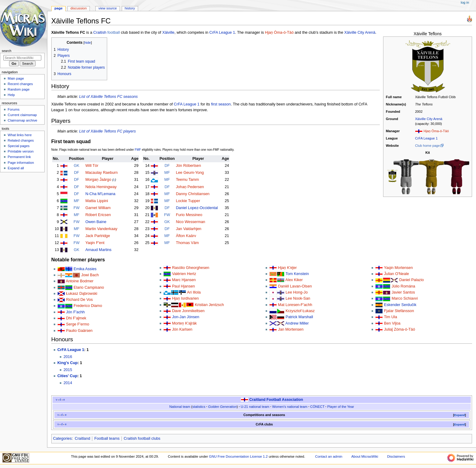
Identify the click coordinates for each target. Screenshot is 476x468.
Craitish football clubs (142, 439)
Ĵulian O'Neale (396, 274)
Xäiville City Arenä (429, 119)
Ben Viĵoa (392, 323)
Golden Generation (223, 407)
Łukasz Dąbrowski (82, 294)
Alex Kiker (294, 280)
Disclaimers (396, 456)
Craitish (100, 33)
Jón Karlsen (182, 329)
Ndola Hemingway (101, 187)
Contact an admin (329, 456)
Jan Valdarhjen (189, 229)
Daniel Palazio (411, 280)
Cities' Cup (67, 376)
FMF (138, 150)
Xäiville (168, 33)
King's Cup (67, 363)
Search (7, 51)
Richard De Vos (79, 300)
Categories (62, 439)
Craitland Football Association (276, 400)
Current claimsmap (22, 115)
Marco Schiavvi (405, 298)
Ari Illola (194, 292)
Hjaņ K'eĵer (287, 268)
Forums (14, 109)
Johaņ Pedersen (190, 187)
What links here (20, 135)
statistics (199, 407)
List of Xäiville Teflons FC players (107, 131)
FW (76, 208)
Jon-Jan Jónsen (186, 317)
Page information (21, 163)
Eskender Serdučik (400, 305)
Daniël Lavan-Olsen (295, 286)
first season (221, 104)
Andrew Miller (297, 323)
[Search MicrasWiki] (22, 58)
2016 (68, 357)
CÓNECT (317, 407)
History (130, 8)
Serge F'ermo (77, 324)
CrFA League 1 (426, 138)
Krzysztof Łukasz (300, 311)
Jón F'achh (75, 312)
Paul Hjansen (184, 286)
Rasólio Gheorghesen (191, 268)
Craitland (82, 439)
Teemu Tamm (187, 180)
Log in (465, 2)
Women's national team (290, 407)
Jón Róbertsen (188, 166)
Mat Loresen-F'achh (295, 305)
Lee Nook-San (298, 298)
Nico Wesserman (190, 222)
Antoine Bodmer (80, 281)
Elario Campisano (89, 287)
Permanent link (19, 157)
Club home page (427, 146)
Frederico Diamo (88, 306)
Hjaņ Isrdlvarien (185, 298)
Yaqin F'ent (95, 243)
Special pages (19, 146)
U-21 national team (255, 407)
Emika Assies (85, 269)
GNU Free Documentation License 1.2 (238, 456)
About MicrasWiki (365, 456)
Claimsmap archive (22, 120)
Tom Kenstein (297, 274)
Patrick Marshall (299, 317)
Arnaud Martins (98, 250)
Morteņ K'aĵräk (184, 323)
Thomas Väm (187, 243)
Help (11, 95)
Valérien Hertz (184, 274)
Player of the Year (341, 407)
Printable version (20, 151)
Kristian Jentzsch (209, 305)
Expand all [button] (16, 168)
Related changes (21, 140)
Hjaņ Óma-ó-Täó (436, 131)
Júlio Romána (403, 286)
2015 (68, 370)
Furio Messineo (189, 215)
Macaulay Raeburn (102, 173)
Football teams (107, 439)
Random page (19, 89)
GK (76, 166)
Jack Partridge (98, 236)
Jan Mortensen (291, 329)
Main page (16, 78)
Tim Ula (391, 317)
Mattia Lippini (97, 201)
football (114, 33)
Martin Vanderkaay (101, 229)
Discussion (78, 8)
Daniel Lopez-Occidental (197, 208)
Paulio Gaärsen (79, 331)
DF (77, 173)
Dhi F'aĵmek (76, 318)
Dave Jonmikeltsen (188, 311)
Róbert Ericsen (98, 215)
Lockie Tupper (188, 201)
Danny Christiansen (193, 194)
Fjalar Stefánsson (399, 311)
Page (58, 8)
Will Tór (92, 166)
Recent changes (20, 84)
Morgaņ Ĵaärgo (98, 180)
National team (180, 407)
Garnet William (98, 208)
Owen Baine (96, 222)
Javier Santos (403, 292)
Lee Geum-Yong (190, 173)
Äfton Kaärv (186, 236)
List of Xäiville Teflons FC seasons (109, 97)
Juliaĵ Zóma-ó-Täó (399, 329)
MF (76, 201)
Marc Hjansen (184, 280)
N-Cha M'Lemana (100, 194)
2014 (68, 383)
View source (107, 8)
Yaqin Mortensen (398, 268)
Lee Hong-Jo (297, 292)
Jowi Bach (90, 275)
